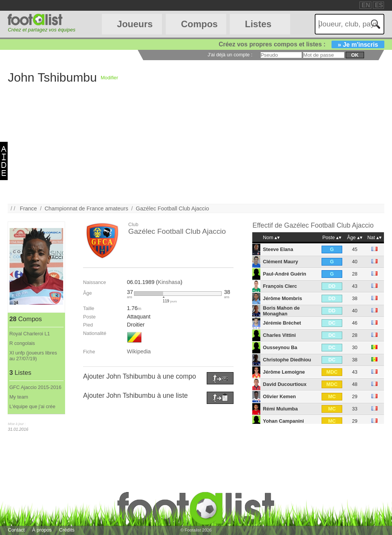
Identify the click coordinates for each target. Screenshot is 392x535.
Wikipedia (139, 351)
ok (355, 55)
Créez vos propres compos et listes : (301, 44)
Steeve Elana (278, 249)
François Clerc (280, 286)
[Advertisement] (196, 150)
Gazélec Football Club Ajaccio (172, 208)
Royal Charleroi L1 (29, 334)
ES (379, 5)
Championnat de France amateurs (86, 208)
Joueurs (135, 24)
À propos (42, 530)
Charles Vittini (279, 335)
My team (19, 397)
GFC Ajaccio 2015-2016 (35, 387)
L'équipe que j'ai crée (32, 406)
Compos (199, 24)
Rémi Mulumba (280, 409)
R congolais (22, 343)
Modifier (109, 78)
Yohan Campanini (283, 421)
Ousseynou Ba (280, 347)
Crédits (67, 530)
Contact (16, 530)
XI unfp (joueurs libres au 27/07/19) (33, 356)
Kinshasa (169, 282)
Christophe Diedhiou (287, 360)
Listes (258, 24)
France (29, 208)
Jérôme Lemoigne (284, 372)
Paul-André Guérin (285, 274)
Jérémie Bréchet (282, 323)
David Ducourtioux (285, 384)
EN (366, 5)
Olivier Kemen (279, 396)
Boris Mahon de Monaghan (281, 311)
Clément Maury (281, 262)
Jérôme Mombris (283, 298)
